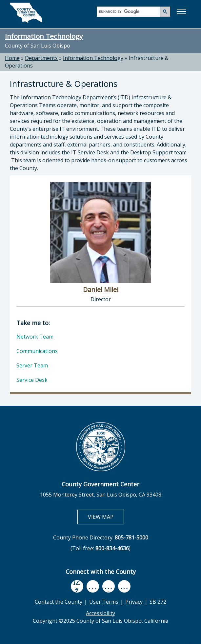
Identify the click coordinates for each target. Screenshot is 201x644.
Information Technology (44, 36)
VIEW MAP (106, 517)
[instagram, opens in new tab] (124, 586)
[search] (129, 11)
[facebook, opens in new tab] (77, 586)
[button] (181, 11)
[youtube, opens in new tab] (93, 586)
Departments (41, 58)
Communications (37, 351)
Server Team (32, 365)
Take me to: (33, 323)
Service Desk (32, 380)
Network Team (35, 337)
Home (12, 58)
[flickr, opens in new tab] (109, 586)
